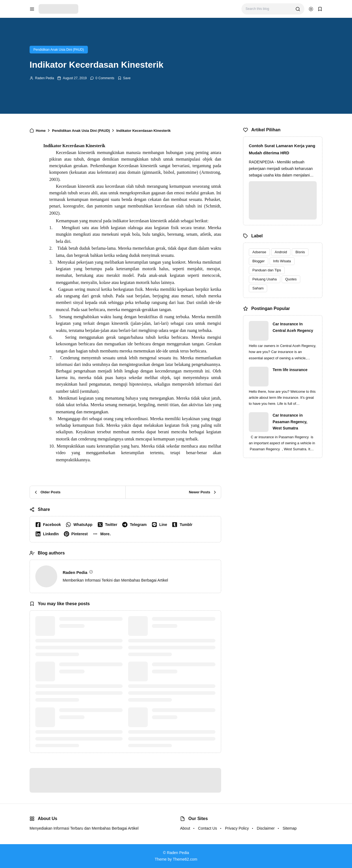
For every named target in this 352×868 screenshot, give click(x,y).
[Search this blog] (268, 9)
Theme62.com (185, 859)
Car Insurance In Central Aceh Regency (293, 327)
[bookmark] (320, 9)
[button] (103, 534)
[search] (298, 9)
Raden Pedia (44, 78)
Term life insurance (290, 370)
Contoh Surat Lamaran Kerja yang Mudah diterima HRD (282, 149)
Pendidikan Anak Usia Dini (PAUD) (59, 50)
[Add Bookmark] (124, 78)
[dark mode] (311, 9)
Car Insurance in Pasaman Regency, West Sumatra (290, 422)
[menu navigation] (32, 9)
